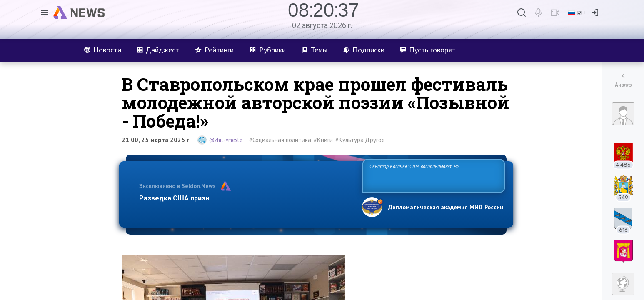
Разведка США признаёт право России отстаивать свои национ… (246, 198)
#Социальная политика (280, 140)
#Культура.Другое (360, 140)
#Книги (323, 140)
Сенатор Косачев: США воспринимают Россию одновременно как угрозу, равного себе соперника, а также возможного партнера (432, 175)
